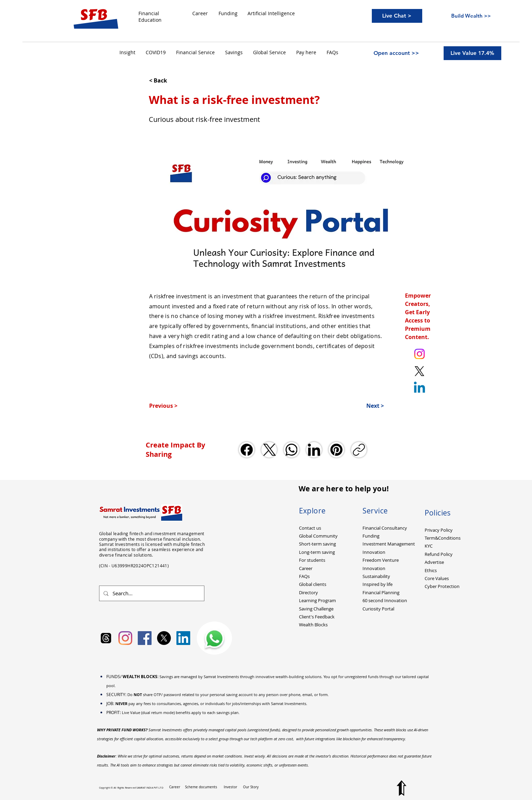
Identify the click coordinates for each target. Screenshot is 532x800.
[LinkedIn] (314, 450)
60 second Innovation (385, 600)
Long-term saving (317, 552)
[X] (164, 638)
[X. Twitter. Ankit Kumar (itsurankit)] (419, 371)
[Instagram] (125, 638)
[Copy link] (359, 450)
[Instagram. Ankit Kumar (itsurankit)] (419, 354)
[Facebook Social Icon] (145, 638)
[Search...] (151, 593)
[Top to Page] (402, 788)
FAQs (304, 576)
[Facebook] (247, 450)
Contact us (310, 528)
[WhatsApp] (292, 450)
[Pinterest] (336, 450)
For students (312, 560)
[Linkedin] (419, 388)
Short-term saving (317, 544)
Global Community (318, 536)
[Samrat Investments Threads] (106, 638)
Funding (371, 536)
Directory (308, 592)
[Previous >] (172, 406)
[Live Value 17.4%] (472, 53)
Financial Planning (381, 592)
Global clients (313, 584)
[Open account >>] (396, 53)
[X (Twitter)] (269, 450)
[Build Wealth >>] (471, 16)
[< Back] (172, 80)
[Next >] (367, 406)
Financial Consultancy (385, 528)
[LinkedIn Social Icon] (183, 638)
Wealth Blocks (313, 625)
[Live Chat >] (397, 16)
